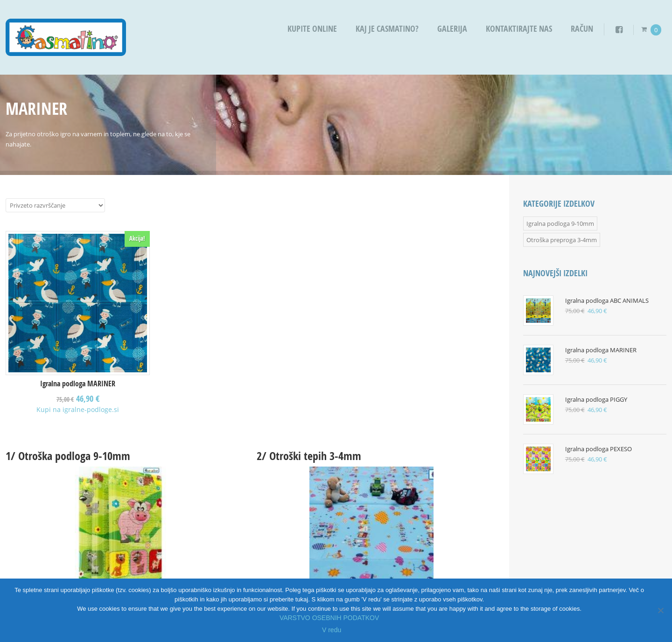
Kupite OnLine (312, 29)
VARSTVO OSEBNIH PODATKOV (329, 618)
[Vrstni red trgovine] (55, 205)
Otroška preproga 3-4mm (562, 240)
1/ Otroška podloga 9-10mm (68, 456)
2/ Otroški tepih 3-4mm (309, 456)
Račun (582, 29)
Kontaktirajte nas (519, 29)
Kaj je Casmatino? (387, 29)
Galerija (452, 29)
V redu (332, 630)
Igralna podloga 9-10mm (560, 223)
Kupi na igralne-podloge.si (78, 409)
